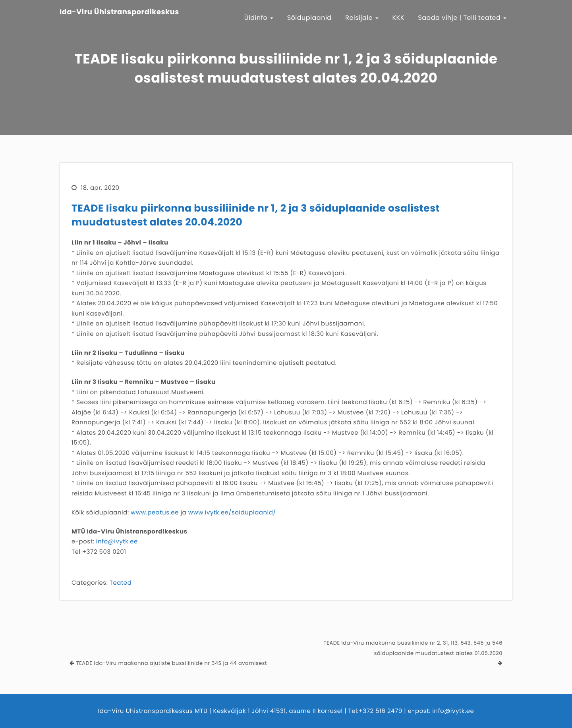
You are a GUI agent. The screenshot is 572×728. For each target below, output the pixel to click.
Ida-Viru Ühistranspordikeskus (119, 12)
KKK (398, 18)
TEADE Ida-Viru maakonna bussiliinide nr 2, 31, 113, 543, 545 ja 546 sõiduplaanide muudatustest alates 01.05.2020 (413, 648)
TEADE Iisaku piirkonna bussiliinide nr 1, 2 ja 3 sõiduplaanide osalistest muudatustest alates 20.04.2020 (256, 215)
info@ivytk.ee (117, 542)
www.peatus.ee (155, 513)
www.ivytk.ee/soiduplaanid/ (232, 513)
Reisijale (362, 18)
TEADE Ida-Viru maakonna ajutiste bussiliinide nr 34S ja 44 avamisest (172, 663)
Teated (121, 583)
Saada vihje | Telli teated (462, 18)
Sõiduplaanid (309, 18)
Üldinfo (259, 18)
